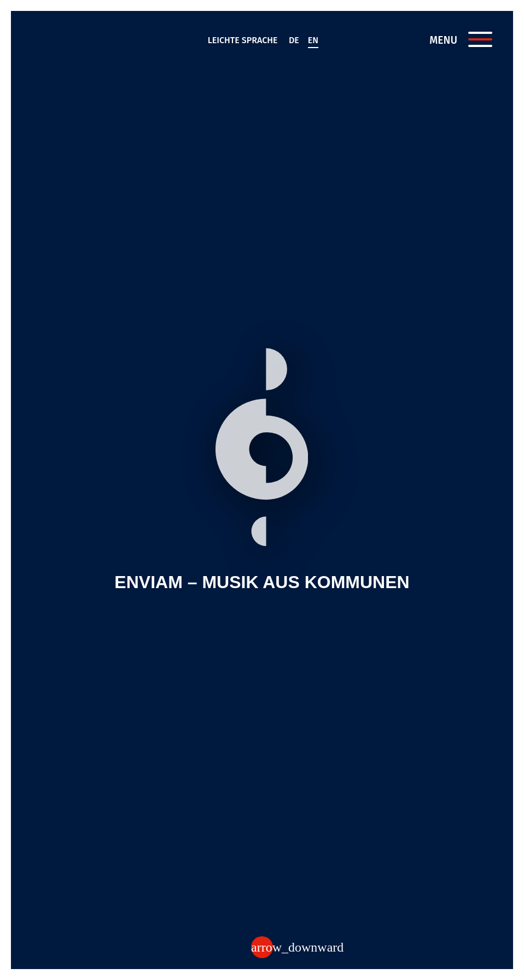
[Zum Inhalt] (262, 947)
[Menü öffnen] (480, 39)
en (313, 40)
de (294, 40)
